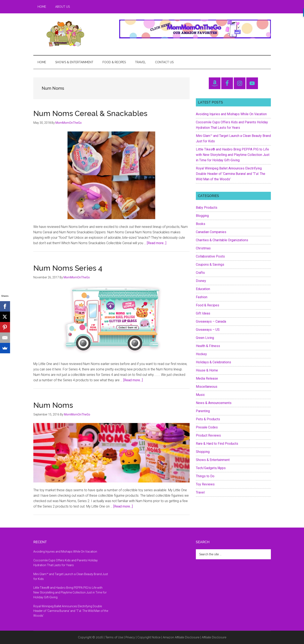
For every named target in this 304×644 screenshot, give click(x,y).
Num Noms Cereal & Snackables (90, 113)
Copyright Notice (149, 637)
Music (200, 395)
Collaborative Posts (210, 256)
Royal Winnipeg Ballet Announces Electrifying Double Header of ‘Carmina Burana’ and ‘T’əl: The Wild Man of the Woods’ (231, 174)
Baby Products (207, 208)
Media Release (207, 378)
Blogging (202, 216)
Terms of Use (114, 637)
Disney (201, 281)
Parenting (203, 411)
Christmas (203, 248)
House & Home (207, 370)
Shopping (203, 452)
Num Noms (53, 405)
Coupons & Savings (210, 265)
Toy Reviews (205, 484)
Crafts (200, 273)
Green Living (205, 338)
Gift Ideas (203, 313)
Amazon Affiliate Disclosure (181, 637)
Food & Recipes (208, 305)
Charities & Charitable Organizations (222, 240)
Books (201, 224)
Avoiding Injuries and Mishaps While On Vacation (231, 114)
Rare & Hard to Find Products (217, 444)
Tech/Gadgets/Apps (211, 468)
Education (203, 289)
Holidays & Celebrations (213, 362)
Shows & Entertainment (213, 460)
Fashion (202, 297)
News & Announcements (214, 403)
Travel (200, 492)
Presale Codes (207, 427)
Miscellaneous (207, 387)
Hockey (201, 354)
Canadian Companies (211, 232)
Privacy (130, 637)
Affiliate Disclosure (214, 637)
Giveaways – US (208, 330)
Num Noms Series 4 (68, 268)
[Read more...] (157, 243)
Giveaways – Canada (211, 321)
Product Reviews (208, 435)
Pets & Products (208, 419)
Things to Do (205, 476)
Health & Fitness (208, 346)
